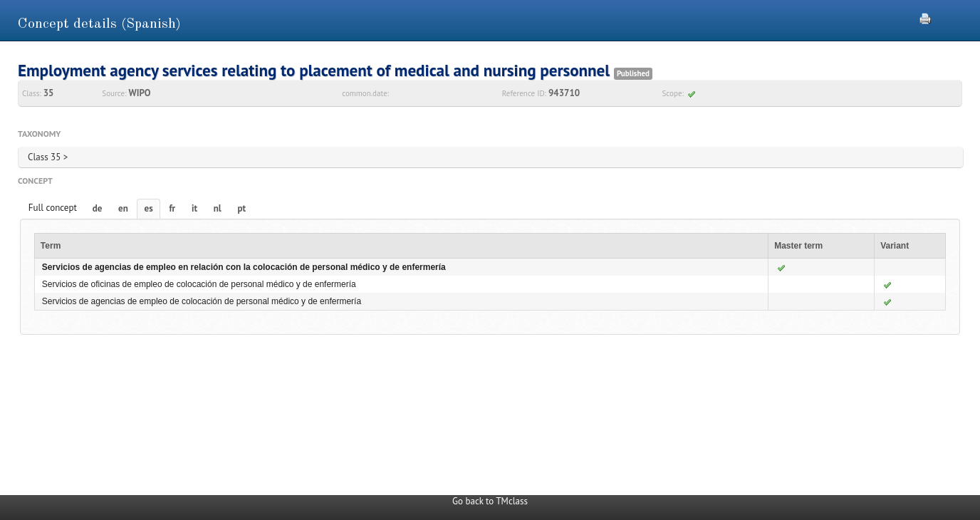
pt (241, 208)
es (149, 208)
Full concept (53, 208)
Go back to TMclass (490, 501)
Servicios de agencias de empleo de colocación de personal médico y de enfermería (202, 301)
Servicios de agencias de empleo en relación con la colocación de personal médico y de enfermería (244, 267)
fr (172, 208)
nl (218, 208)
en (123, 208)
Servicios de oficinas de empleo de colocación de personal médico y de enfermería (199, 284)
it (194, 208)
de (98, 208)
